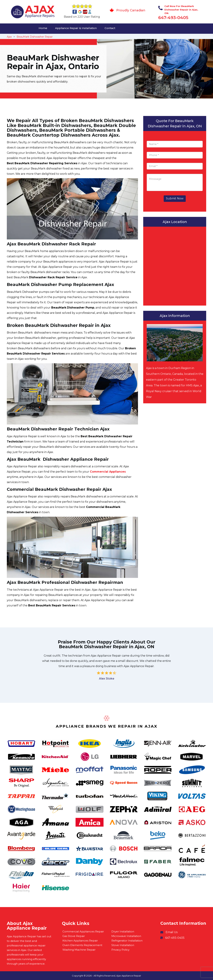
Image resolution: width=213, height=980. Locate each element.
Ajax (9, 37)
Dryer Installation (123, 931)
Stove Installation (123, 945)
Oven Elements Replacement (82, 945)
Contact (110, 28)
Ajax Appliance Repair (129, 976)
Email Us (172, 932)
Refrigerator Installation (127, 941)
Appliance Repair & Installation (76, 28)
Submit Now (175, 198)
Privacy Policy (120, 950)
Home (43, 28)
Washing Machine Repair (79, 950)
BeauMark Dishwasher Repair (35, 37)
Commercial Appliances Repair (83, 931)
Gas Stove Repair (74, 936)
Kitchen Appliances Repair (80, 941)
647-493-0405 (173, 18)
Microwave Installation (126, 936)
